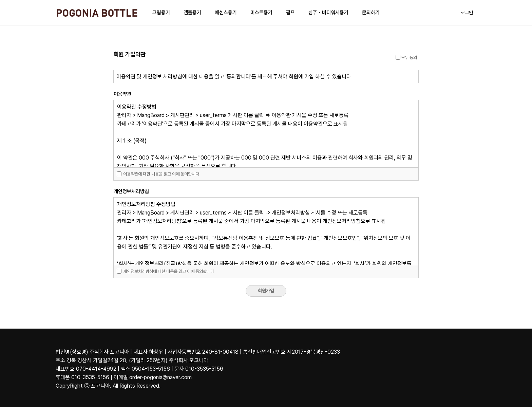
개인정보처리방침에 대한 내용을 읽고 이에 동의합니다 (165, 271)
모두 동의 (406, 58)
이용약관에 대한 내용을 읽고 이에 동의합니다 (158, 174)
